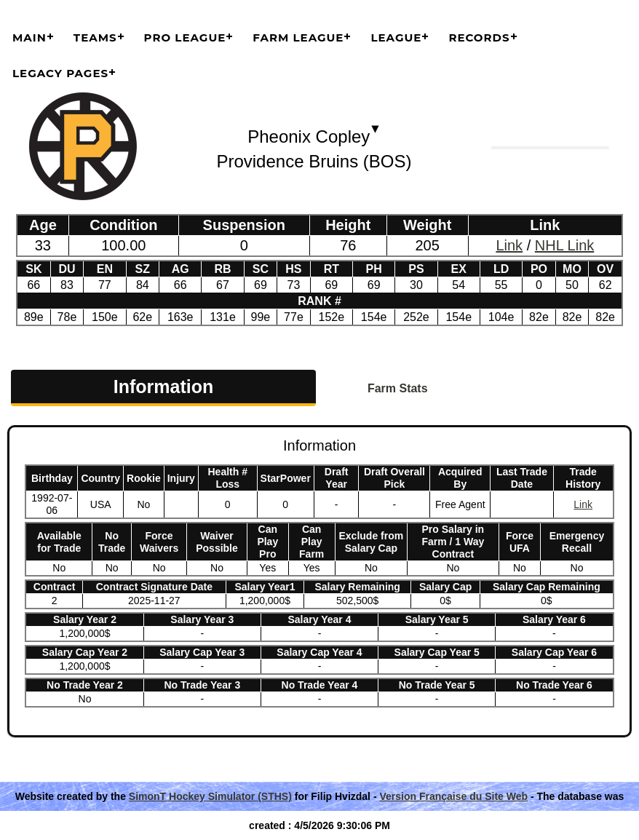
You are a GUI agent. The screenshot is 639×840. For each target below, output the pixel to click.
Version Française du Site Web (453, 796)
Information (164, 387)
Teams (95, 37)
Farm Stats (398, 388)
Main (29, 37)
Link (509, 245)
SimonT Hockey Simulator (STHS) (210, 796)
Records (479, 37)
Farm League (298, 37)
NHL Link (565, 245)
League (396, 37)
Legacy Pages (60, 73)
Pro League (185, 37)
